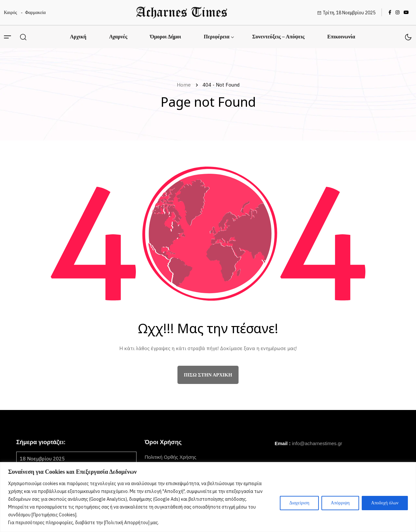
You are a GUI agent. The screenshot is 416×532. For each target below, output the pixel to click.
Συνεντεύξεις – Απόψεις (278, 37)
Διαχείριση (299, 503)
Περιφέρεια (217, 37)
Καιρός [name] (10, 13)
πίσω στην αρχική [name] (208, 375)
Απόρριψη (340, 503)
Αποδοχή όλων (385, 503)
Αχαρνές (118, 37)
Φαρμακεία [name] (35, 13)
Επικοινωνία (341, 37)
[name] (182, 13)
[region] (208, 497)
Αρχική (78, 37)
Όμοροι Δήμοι (166, 37)
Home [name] (185, 85)
